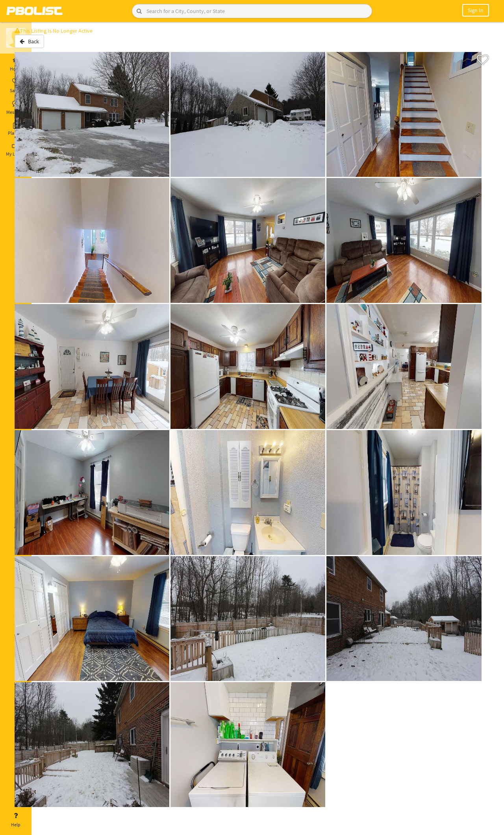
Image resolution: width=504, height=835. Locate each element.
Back (52, 45)
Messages (16, 108)
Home (16, 64)
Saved (16, 86)
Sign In (476, 10)
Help (16, 820)
